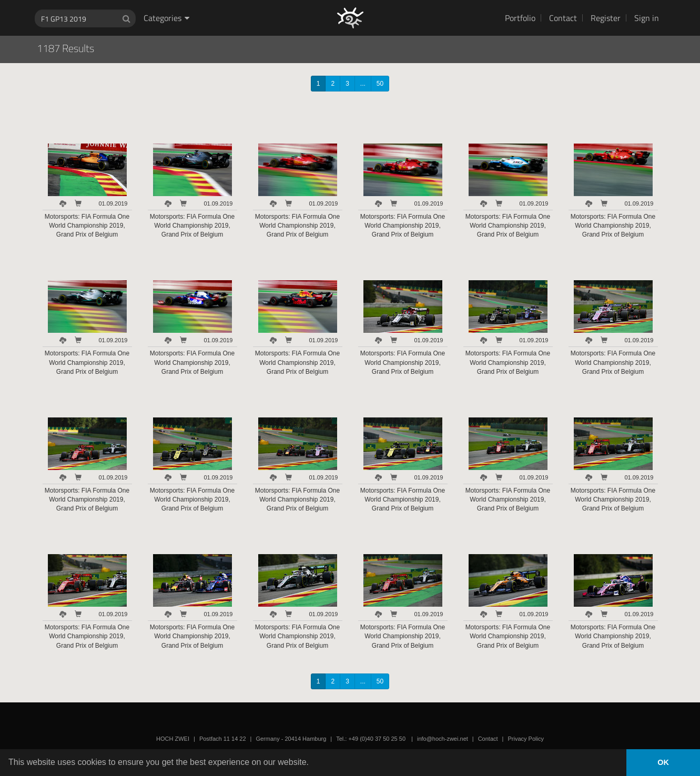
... (363, 84)
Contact (563, 18)
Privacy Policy (525, 739)
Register (606, 18)
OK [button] (663, 762)
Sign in (647, 18)
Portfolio (520, 18)
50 (380, 84)
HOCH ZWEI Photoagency (333, 0)
